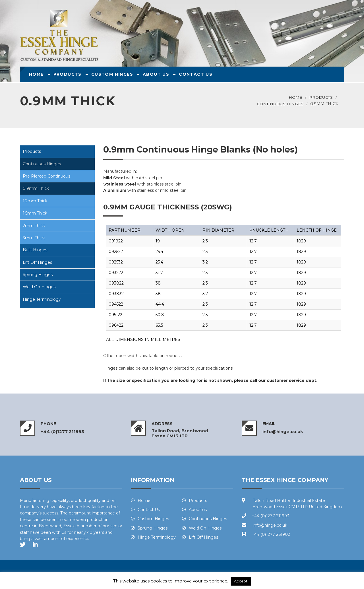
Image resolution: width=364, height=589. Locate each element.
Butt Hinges (35, 250)
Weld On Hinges (39, 287)
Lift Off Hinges (37, 262)
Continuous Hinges (280, 104)
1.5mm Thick (35, 213)
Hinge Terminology (42, 299)
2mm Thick (34, 226)
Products (68, 74)
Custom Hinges (112, 74)
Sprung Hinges (38, 275)
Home (36, 74)
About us (156, 74)
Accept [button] (241, 581)
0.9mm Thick (36, 188)
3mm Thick (34, 238)
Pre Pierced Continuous (46, 176)
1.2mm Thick (35, 201)
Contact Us (196, 74)
